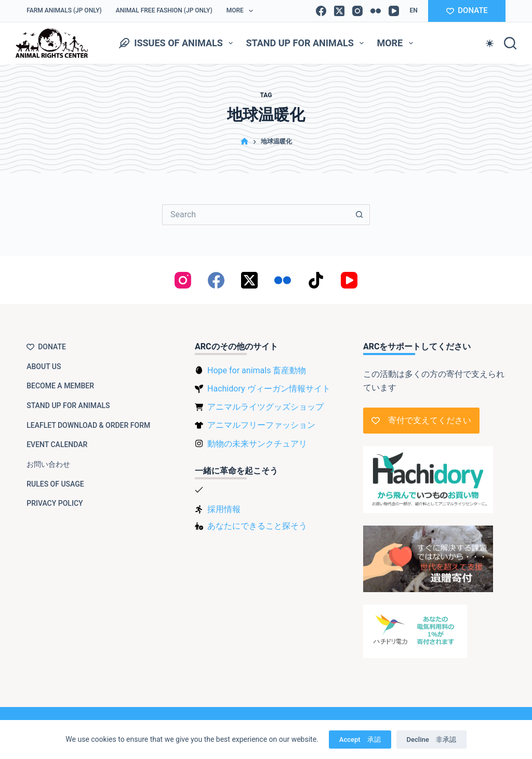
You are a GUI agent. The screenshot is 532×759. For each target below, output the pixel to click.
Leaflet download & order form (88, 425)
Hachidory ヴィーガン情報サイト (269, 389)
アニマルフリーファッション (261, 425)
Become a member (60, 386)
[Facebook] (321, 11)
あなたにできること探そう (257, 526)
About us (44, 367)
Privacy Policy (55, 503)
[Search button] (360, 215)
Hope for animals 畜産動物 (257, 370)
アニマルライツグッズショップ (265, 407)
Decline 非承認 (431, 740)
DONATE (467, 10)
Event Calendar (57, 444)
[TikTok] (316, 280)
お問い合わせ (48, 464)
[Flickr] (376, 11)
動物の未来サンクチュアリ (257, 444)
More (242, 11)
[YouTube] (394, 11)
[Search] (510, 43)
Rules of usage (55, 484)
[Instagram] (357, 11)
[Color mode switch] (490, 43)
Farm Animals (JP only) (64, 10)
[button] (413, 11)
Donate (46, 347)
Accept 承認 (360, 740)
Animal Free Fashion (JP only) (164, 10)
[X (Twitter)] (339, 11)
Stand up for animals (307, 43)
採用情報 (224, 509)
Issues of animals (178, 43)
